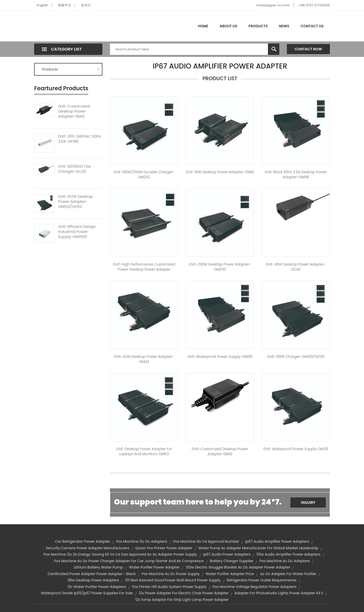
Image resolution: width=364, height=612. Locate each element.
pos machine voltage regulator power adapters (255, 587)
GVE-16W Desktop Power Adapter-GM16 (220, 172)
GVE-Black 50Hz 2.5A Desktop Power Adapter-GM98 (296, 174)
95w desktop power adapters (93, 580)
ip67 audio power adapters (227, 554)
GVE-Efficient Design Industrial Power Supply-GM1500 (77, 232)
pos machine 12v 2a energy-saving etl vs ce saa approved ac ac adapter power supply (120, 554)
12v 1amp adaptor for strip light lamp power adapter (182, 600)
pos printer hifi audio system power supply (169, 587)
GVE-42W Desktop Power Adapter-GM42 (144, 359)
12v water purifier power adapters (97, 587)
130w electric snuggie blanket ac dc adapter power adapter (238, 567)
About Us (228, 26)
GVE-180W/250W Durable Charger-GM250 (144, 174)
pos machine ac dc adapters (285, 561)
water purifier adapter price (230, 574)
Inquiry (308, 502)
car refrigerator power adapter (83, 541)
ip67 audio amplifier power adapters (277, 541)
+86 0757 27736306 (314, 5)
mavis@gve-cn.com (273, 5)
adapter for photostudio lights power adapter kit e (279, 593)
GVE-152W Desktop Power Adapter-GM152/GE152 (75, 202)
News (284, 26)
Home (203, 26)
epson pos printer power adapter (164, 548)
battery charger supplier (232, 561)
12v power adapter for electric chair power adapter (184, 593)
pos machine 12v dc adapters (142, 541)
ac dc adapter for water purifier (288, 574)
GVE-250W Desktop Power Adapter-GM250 (220, 267)
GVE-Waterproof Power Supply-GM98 (220, 357)
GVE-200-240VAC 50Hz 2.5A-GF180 (79, 139)
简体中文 (64, 5)
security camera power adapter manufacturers (88, 548)
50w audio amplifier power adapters (289, 554)
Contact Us (312, 26)
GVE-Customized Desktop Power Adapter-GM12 (74, 111)
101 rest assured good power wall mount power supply (173, 580)
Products (258, 26)
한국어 (86, 5)
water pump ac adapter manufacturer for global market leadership (258, 548)
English (42, 5)
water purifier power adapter (154, 567)
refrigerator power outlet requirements (262, 580)
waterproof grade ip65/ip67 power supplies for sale (87, 593)
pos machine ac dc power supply (170, 574)
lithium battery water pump (98, 567)
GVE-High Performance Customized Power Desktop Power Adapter (144, 267)
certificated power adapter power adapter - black (92, 574)
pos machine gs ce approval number (206, 541)
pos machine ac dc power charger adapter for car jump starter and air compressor (129, 561)
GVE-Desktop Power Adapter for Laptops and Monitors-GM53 (144, 451)
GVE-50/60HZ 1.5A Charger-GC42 (74, 169)
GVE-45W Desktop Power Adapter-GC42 (296, 267)
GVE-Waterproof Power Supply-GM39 (296, 449)
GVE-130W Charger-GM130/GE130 (296, 357)
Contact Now (308, 49)
